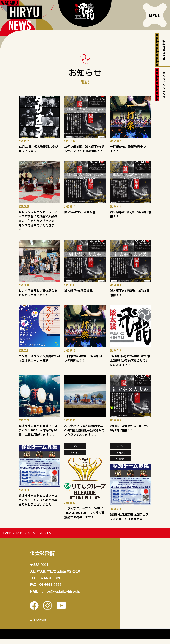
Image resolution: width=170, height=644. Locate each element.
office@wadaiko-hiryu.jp (61, 597)
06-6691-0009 (50, 583)
